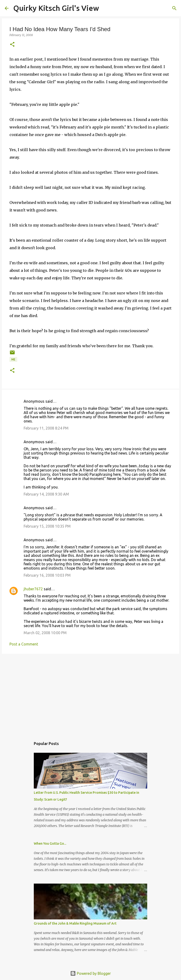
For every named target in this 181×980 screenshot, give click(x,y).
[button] (12, 45)
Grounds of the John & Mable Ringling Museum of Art (75, 923)
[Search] (106, 8)
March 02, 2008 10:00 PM (45, 633)
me (13, 359)
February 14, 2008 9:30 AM (46, 494)
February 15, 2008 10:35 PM (47, 526)
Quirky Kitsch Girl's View (56, 8)
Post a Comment (24, 644)
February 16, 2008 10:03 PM (47, 575)
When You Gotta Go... (50, 844)
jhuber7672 (33, 589)
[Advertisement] (90, 694)
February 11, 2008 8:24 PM (46, 428)
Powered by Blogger (90, 973)
